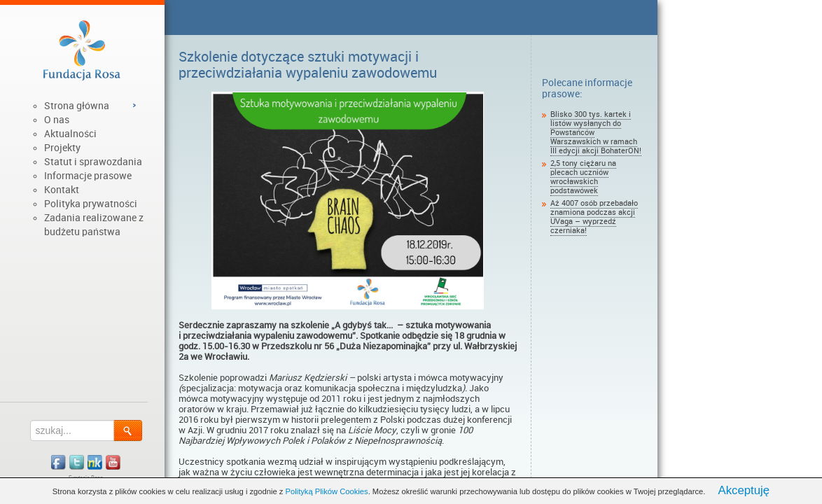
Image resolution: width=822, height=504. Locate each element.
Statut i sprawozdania (93, 162)
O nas (57, 120)
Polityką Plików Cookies (327, 491)
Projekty (62, 148)
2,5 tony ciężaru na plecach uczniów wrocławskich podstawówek (583, 177)
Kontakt (62, 190)
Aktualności (70, 134)
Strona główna (77, 106)
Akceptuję (744, 490)
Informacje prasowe (88, 176)
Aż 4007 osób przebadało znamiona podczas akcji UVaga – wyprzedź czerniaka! (594, 217)
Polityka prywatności (91, 204)
